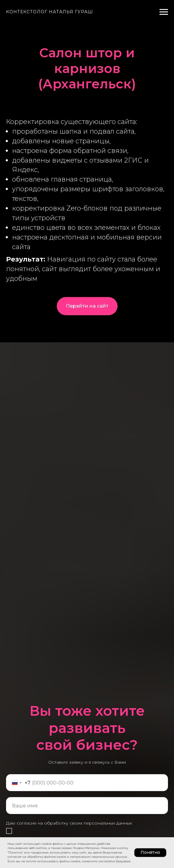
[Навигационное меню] (164, 12)
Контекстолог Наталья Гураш (50, 12)
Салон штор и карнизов (87, 61)
